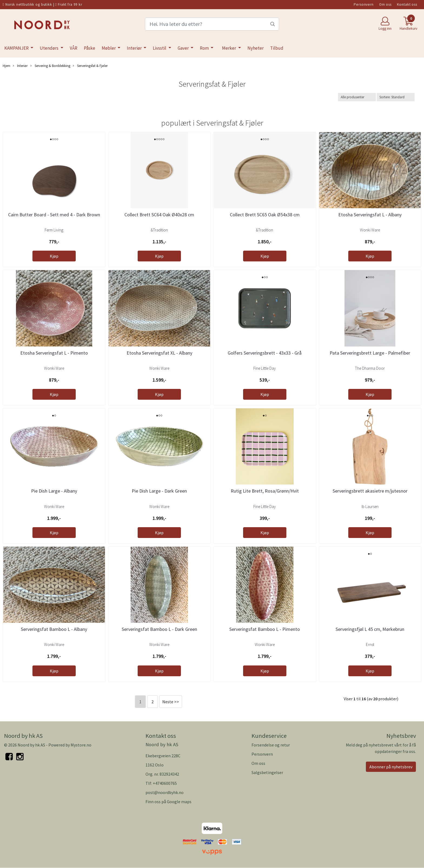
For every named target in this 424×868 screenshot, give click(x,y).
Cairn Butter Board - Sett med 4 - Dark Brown (54, 215)
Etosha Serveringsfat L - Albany (370, 215)
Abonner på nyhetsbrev (391, 767)
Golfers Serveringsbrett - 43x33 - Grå (265, 353)
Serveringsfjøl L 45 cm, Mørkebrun (370, 629)
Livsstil (160, 48)
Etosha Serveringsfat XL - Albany (159, 353)
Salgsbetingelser (267, 772)
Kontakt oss (407, 4)
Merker (229, 48)
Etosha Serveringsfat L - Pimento (54, 353)
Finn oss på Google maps (168, 802)
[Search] (212, 24)
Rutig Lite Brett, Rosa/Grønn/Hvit (265, 491)
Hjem (6, 66)
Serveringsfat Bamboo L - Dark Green (159, 629)
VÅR (74, 48)
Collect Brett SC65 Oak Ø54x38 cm (265, 215)
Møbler (109, 48)
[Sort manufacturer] (357, 97)
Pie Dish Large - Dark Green (159, 491)
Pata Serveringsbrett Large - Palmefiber (370, 353)
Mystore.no (81, 745)
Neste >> (171, 702)
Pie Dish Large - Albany (54, 491)
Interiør (135, 48)
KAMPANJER (17, 48)
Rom (205, 48)
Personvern (364, 4)
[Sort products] (396, 97)
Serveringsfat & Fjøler (90, 66)
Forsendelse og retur (271, 745)
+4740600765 (165, 783)
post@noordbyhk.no (165, 792)
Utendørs (49, 48)
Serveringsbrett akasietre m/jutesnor (370, 491)
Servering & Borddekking (50, 66)
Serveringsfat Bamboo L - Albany (54, 629)
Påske (90, 48)
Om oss (385, 4)
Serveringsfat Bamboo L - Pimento (265, 629)
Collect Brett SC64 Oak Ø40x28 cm (159, 215)
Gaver (184, 48)
